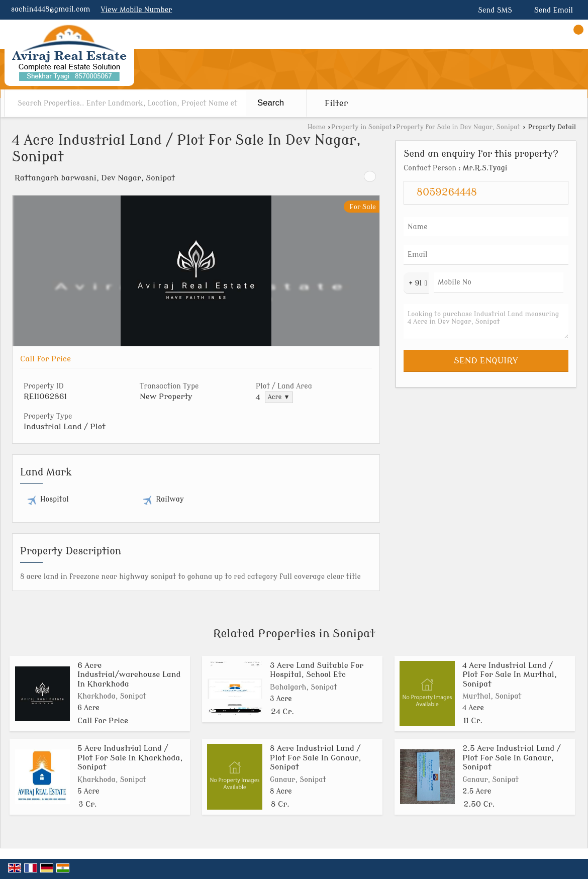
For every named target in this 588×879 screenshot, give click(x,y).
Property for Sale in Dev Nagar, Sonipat (458, 127)
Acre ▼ (279, 397)
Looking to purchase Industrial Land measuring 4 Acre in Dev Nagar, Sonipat (486, 322)
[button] (137, 10)
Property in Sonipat (362, 127)
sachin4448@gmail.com (51, 9)
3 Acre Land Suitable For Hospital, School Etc (317, 670)
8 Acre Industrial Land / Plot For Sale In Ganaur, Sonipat (316, 758)
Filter (336, 103)
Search (271, 103)
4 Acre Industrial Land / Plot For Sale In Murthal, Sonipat (510, 675)
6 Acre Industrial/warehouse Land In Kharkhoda (129, 675)
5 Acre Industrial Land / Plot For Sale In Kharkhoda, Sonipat (130, 758)
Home (316, 127)
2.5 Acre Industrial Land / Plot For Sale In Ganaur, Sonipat (511, 758)
